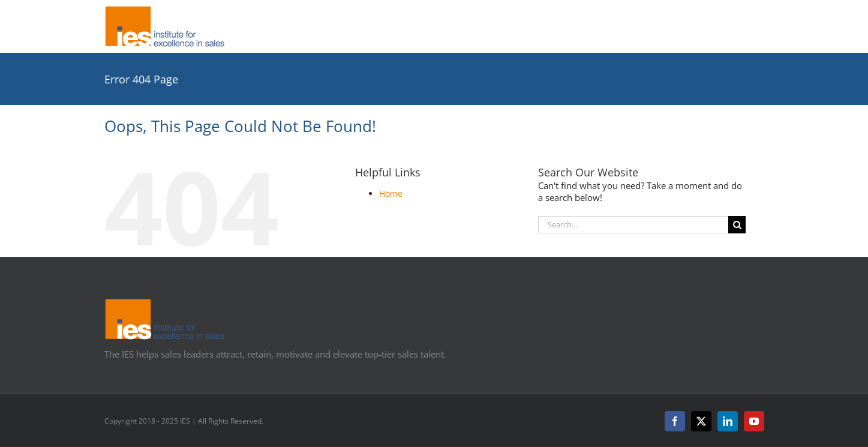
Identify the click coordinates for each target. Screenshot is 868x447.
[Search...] (633, 225)
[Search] (737, 225)
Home (391, 193)
